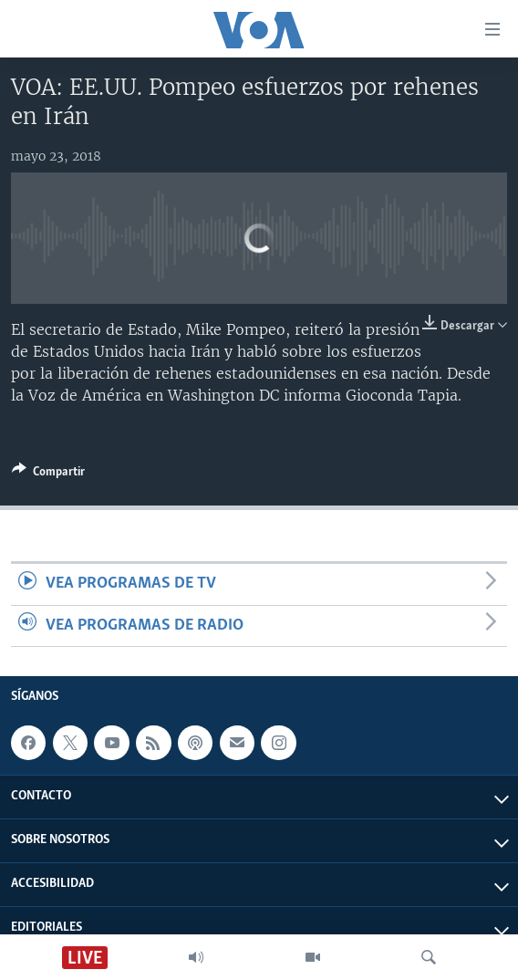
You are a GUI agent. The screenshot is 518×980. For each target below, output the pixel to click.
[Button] (48, 474)
